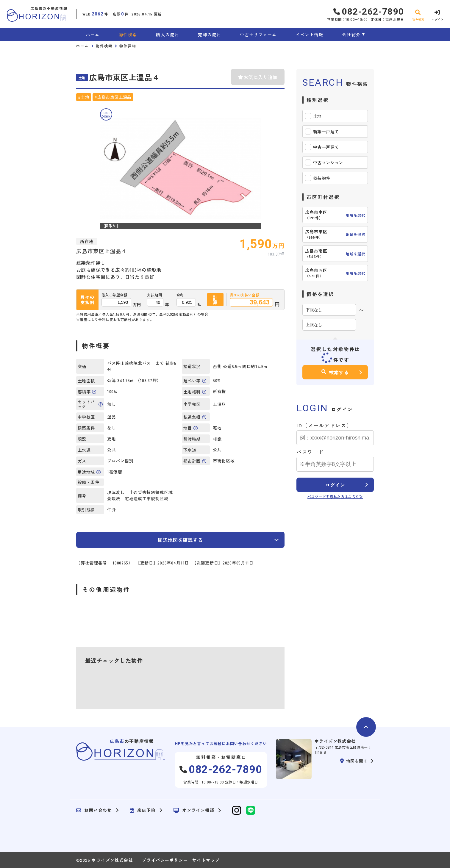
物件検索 (128, 35)
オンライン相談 (194, 810)
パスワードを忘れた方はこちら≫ (335, 496)
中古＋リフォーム (258, 35)
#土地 (84, 97)
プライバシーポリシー (165, 860)
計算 (215, 300)
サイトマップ (206, 860)
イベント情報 (310, 35)
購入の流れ (167, 35)
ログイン (335, 485)
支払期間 (154, 295)
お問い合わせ (94, 810)
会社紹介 (351, 35)
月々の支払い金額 (244, 295)
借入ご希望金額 (114, 295)
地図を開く (354, 761)
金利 (180, 295)
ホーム (93, 35)
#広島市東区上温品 (113, 97)
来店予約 (143, 810)
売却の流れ (209, 35)
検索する (335, 372)
